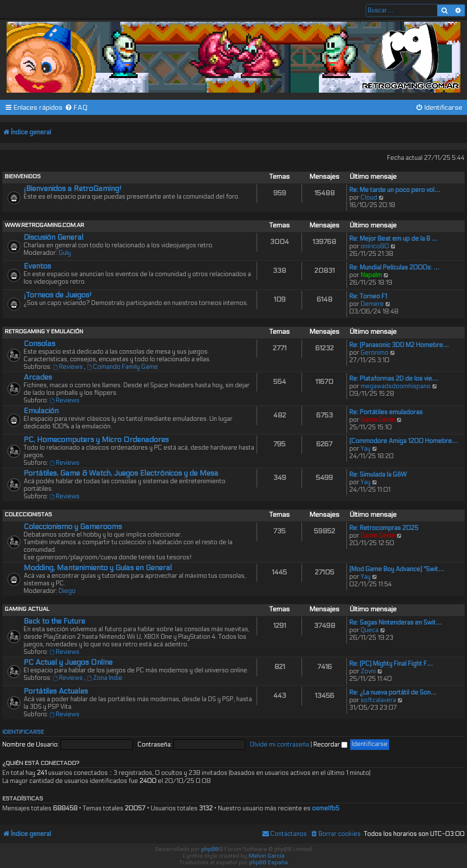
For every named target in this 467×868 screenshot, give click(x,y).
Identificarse (23, 732)
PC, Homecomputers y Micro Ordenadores (96, 440)
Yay (366, 449)
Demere (372, 304)
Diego (67, 591)
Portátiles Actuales (56, 691)
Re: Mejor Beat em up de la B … (393, 239)
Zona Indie (105, 678)
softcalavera (378, 700)
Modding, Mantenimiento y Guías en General (98, 568)
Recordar (330, 745)
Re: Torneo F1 (368, 296)
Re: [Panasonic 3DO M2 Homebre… (399, 345)
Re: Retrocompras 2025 (384, 528)
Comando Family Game (122, 367)
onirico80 (375, 246)
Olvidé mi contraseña (280, 745)
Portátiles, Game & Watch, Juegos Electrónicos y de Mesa (121, 473)
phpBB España (268, 862)
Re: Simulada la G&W (378, 475)
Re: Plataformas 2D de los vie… (394, 379)
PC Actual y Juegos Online (68, 662)
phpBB (210, 849)
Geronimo (375, 353)
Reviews (69, 367)
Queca (370, 630)
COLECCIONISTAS (28, 514)
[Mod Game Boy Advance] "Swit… (397, 569)
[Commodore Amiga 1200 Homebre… (404, 441)
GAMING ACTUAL (27, 609)
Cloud (369, 198)
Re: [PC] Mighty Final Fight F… (391, 664)
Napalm (371, 275)
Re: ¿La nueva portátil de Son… (393, 693)
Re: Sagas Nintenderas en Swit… (396, 623)
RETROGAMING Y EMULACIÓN (44, 331)
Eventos (37, 266)
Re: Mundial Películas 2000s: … (394, 268)
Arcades (38, 377)
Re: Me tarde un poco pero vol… (395, 190)
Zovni (368, 671)
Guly (65, 253)
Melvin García (267, 856)
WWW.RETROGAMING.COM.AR (44, 225)
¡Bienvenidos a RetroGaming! (73, 189)
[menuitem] (76, 108)
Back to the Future (54, 621)
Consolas (39, 344)
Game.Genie (378, 420)
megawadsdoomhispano (396, 386)
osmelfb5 (326, 808)
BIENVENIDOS (23, 176)
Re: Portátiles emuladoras (386, 412)
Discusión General (54, 237)
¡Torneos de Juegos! (58, 295)
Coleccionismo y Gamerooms (73, 527)
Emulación (41, 411)
